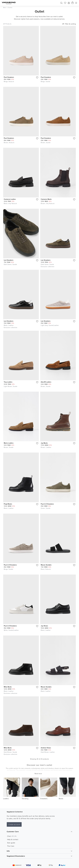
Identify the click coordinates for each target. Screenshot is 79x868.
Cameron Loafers (10, 199)
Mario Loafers (9, 443)
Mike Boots (8, 687)
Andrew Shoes (46, 748)
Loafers (6, 782)
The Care (11, 829)
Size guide (11, 826)
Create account (14, 808)
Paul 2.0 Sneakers (47, 504)
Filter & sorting (69, 24)
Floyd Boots (8, 504)
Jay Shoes (44, 626)
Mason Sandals (46, 565)
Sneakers (44, 782)
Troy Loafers (8, 382)
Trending (25, 782)
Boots (61, 782)
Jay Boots (44, 443)
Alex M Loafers (46, 382)
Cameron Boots (46, 199)
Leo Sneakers (9, 260)
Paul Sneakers (9, 77)
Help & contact (13, 823)
